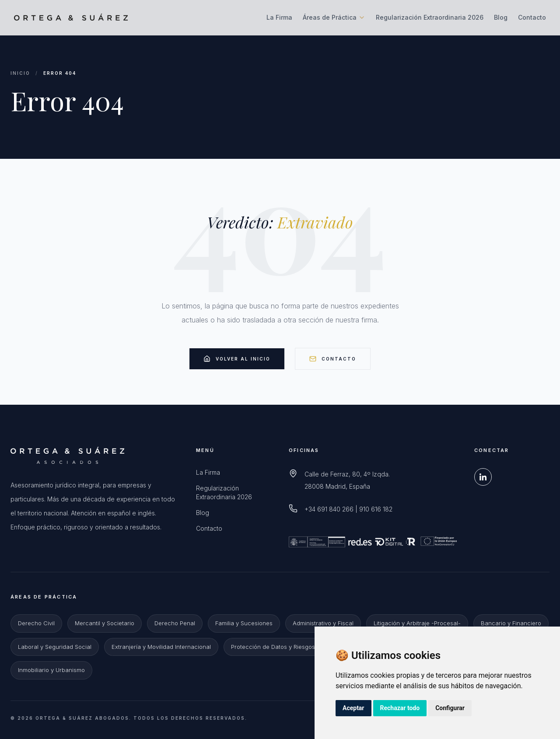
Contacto (532, 17)
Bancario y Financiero (511, 623)
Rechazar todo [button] (400, 708)
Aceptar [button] (353, 708)
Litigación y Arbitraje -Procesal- (417, 623)
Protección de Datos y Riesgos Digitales (285, 647)
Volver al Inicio (237, 359)
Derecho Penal (175, 623)
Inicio (20, 73)
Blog (501, 17)
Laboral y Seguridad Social (55, 647)
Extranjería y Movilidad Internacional (161, 647)
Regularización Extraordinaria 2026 (430, 17)
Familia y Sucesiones (244, 623)
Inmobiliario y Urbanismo (51, 670)
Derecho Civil (36, 623)
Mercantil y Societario (105, 623)
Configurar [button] (450, 708)
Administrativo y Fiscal (323, 623)
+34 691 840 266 (329, 509)
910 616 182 (376, 509)
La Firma (279, 17)
